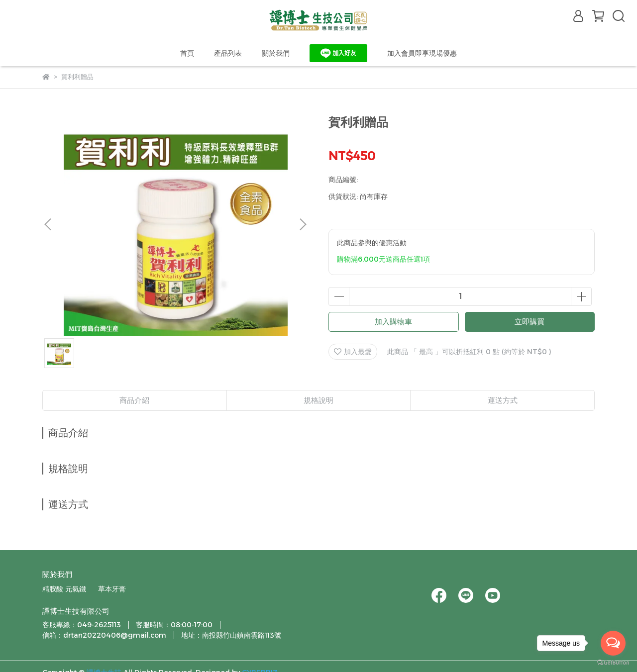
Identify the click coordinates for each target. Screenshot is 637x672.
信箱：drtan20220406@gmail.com (104, 635)
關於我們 (276, 53)
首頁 (187, 53)
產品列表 (228, 53)
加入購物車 (393, 322)
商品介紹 (134, 400)
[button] (303, 224)
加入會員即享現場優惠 (422, 53)
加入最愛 (353, 352)
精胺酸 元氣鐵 (64, 589)
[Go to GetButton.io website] (613, 662)
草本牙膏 (112, 589)
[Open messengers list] (613, 643)
